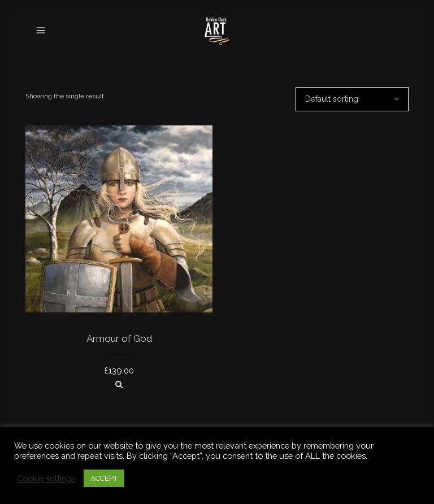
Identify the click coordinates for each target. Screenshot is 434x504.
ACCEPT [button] (104, 478)
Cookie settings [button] (46, 478)
